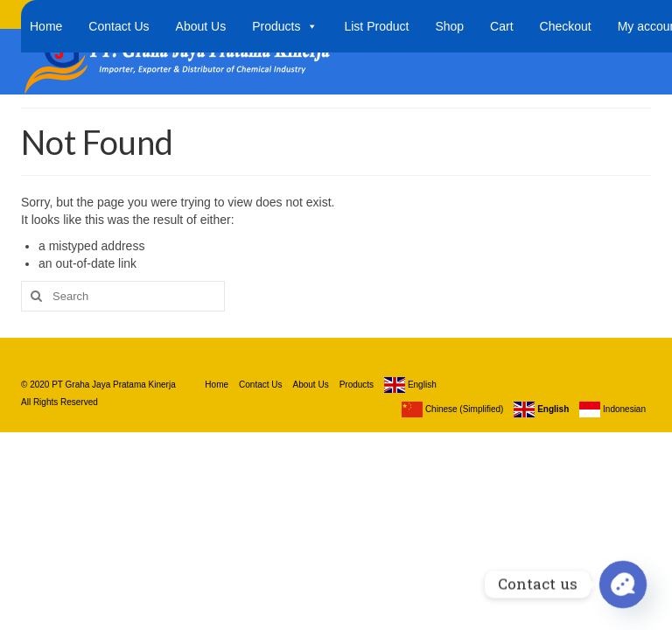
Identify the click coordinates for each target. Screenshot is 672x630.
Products (285, 26)
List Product (376, 26)
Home (46, 26)
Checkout (566, 26)
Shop (449, 26)
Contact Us (119, 26)
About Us (201, 26)
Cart (501, 26)
